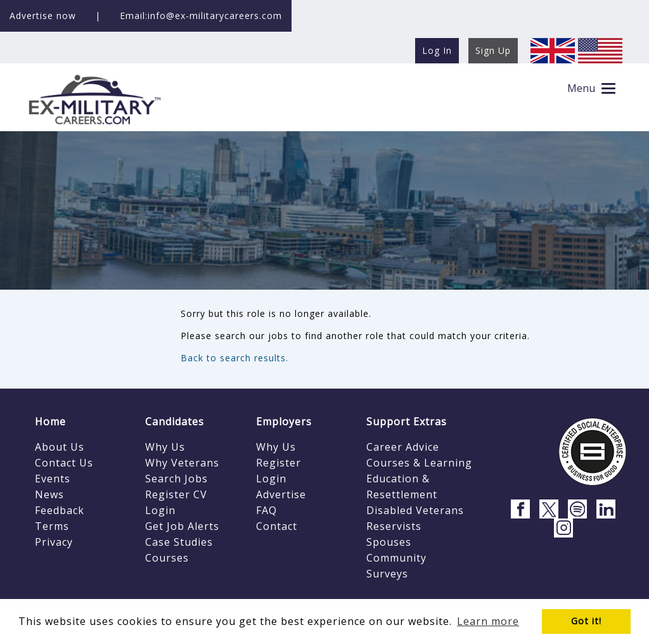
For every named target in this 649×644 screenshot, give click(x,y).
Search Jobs (177, 479)
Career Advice (403, 447)
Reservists (394, 526)
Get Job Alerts (182, 526)
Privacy (54, 542)
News (49, 494)
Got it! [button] (586, 621)
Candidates (175, 422)
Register (279, 463)
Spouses (389, 542)
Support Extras (407, 422)
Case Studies (179, 542)
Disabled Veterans (415, 510)
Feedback (60, 510)
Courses (167, 558)
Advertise (281, 494)
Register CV (176, 494)
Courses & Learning (419, 463)
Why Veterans (182, 463)
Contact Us (64, 463)
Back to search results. (235, 358)
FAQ (267, 510)
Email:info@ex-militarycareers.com (201, 16)
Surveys (387, 574)
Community (396, 558)
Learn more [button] (488, 621)
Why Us (165, 447)
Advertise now (43, 16)
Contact (277, 526)
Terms (52, 526)
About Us (60, 447)
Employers (284, 422)
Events (53, 479)
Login (160, 510)
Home (50, 422)
